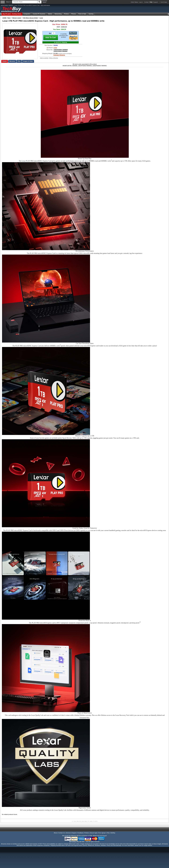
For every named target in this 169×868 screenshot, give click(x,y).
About (55, 833)
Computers (27, 14)
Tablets (50, 14)
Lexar (41, 18)
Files (19, 61)
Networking (58, 14)
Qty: (50, 33)
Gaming (91, 14)
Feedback (80, 833)
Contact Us (62, 833)
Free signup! (102, 833)
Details (5, 61)
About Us (9, 2)
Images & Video (28, 61)
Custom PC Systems (39, 14)
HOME (4, 18)
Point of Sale (82, 14)
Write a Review (54, 58)
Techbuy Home (12, 14)
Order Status (134, 2)
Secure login (94, 833)
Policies (87, 833)
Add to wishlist (44, 58)
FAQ (108, 833)
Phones (74, 14)
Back (9, 18)
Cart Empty (164, 2)
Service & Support (71, 833)
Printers (66, 14)
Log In (141, 2)
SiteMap (113, 833)
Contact (146, 2)
